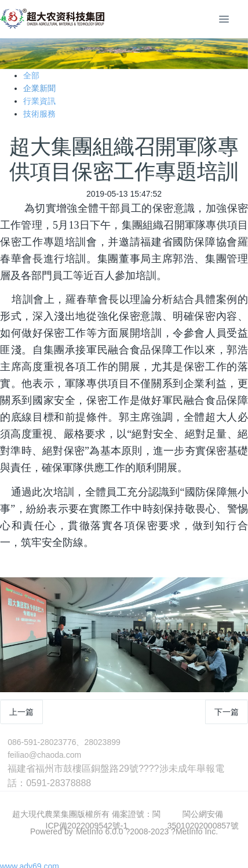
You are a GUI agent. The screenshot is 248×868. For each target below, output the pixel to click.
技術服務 (39, 114)
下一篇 (227, 712)
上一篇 (21, 712)
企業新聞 (39, 88)
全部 (31, 75)
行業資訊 (39, 101)
